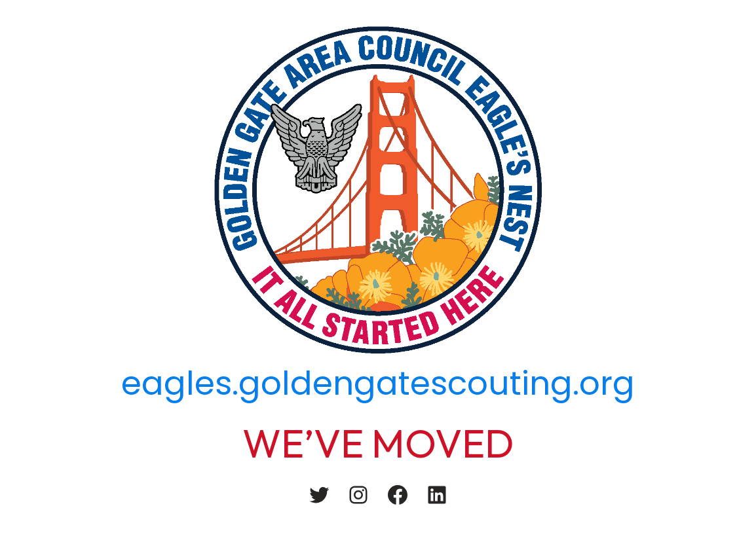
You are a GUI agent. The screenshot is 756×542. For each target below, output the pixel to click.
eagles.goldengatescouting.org (378, 384)
